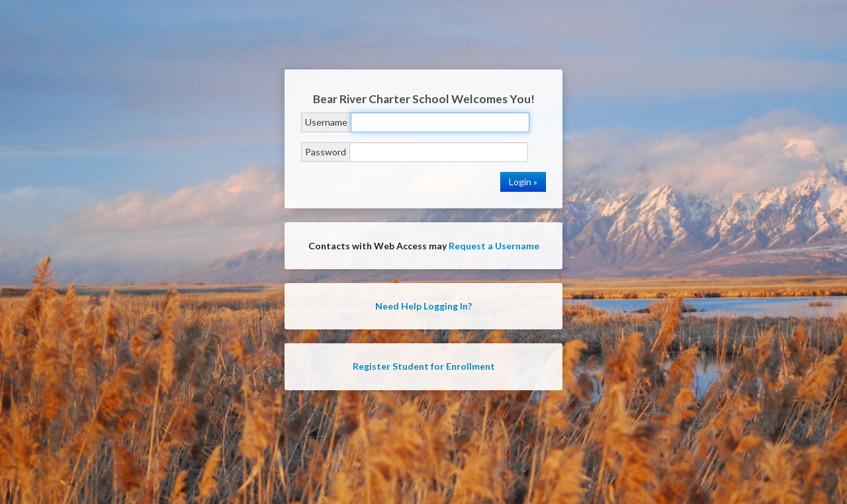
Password (326, 152)
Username (326, 122)
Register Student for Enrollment (424, 366)
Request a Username (494, 246)
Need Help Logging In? (423, 306)
